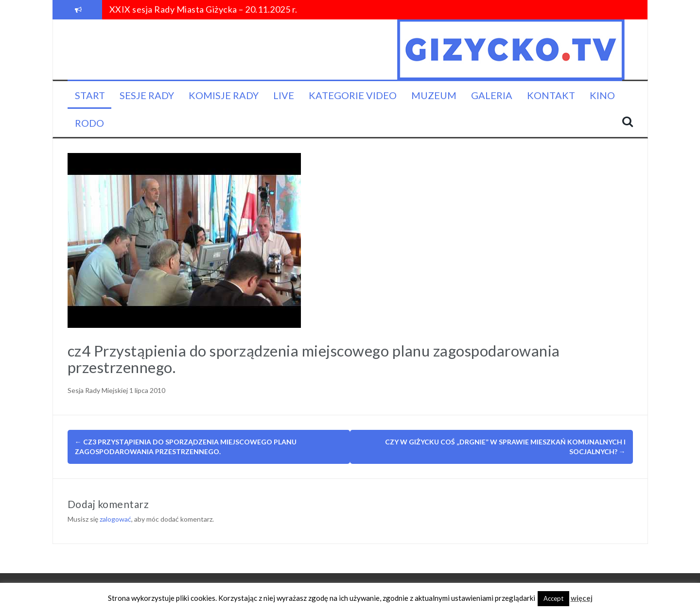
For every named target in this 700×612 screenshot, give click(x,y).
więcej (582, 598)
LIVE (284, 95)
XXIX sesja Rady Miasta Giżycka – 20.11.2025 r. (203, 9)
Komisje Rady (224, 95)
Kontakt (551, 95)
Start (90, 95)
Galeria (492, 95)
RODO (89, 123)
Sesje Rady (147, 95)
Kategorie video (353, 95)
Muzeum (434, 95)
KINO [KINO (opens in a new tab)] (602, 95)
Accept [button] (553, 598)
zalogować (115, 519)
